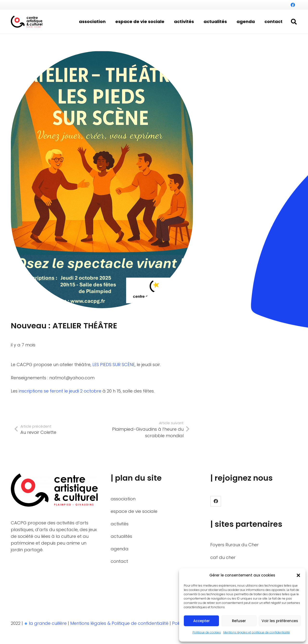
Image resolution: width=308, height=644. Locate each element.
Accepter (202, 621)
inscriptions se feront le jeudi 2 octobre (60, 391)
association (123, 499)
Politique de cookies (207, 632)
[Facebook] (293, 5)
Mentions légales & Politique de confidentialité (120, 623)
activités (120, 524)
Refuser (239, 621)
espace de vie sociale (134, 511)
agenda (120, 549)
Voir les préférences (280, 621)
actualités (121, 536)
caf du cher (223, 557)
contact (119, 561)
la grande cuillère (48, 623)
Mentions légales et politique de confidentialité (257, 632)
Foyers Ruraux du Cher (234, 545)
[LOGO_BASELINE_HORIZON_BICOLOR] (27, 22)
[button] (298, 575)
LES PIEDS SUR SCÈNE (114, 365)
